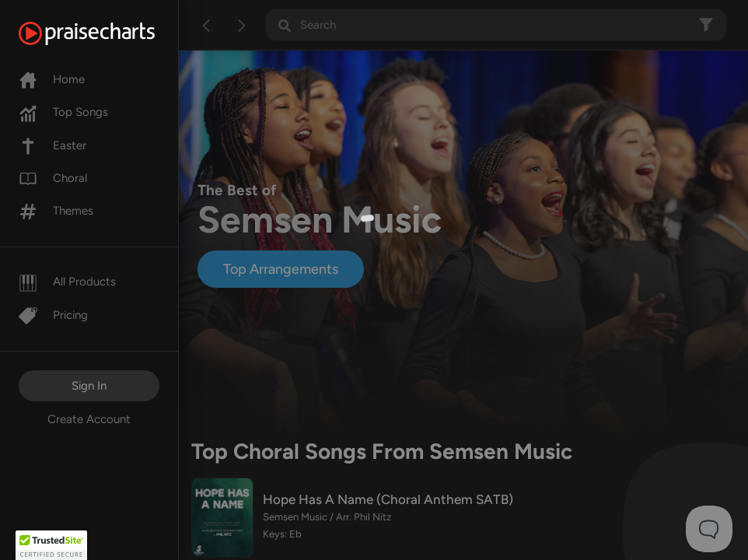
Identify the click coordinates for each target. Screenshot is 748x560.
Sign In (89, 386)
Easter (52, 145)
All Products (67, 282)
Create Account (89, 419)
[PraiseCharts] (106, 33)
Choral (53, 178)
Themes (56, 211)
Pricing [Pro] (53, 315)
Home (52, 79)
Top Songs (63, 112)
